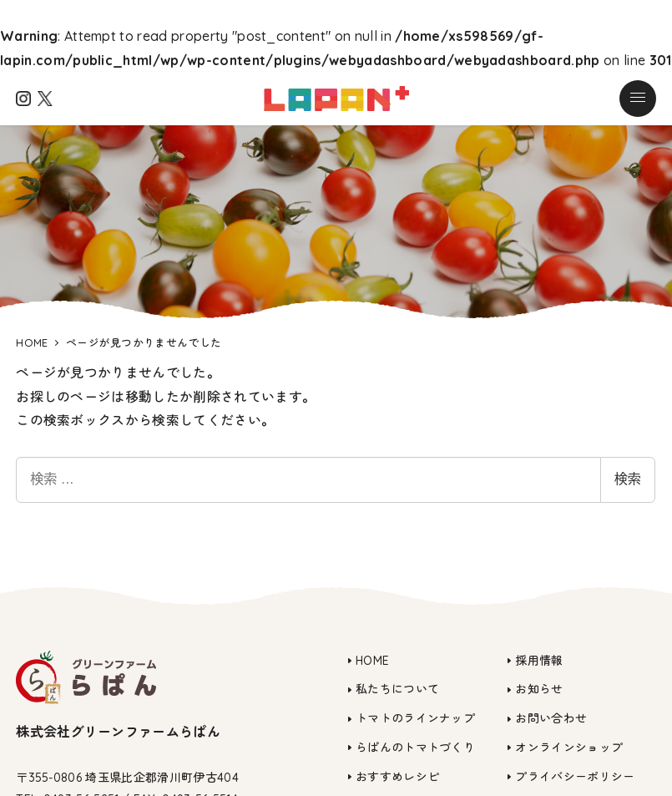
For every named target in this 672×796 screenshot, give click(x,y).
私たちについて (397, 689)
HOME (372, 661)
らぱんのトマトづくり (415, 748)
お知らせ (539, 689)
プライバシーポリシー (575, 777)
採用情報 (539, 661)
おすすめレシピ (397, 777)
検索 (628, 479)
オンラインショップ (569, 748)
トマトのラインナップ (415, 718)
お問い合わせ (551, 718)
